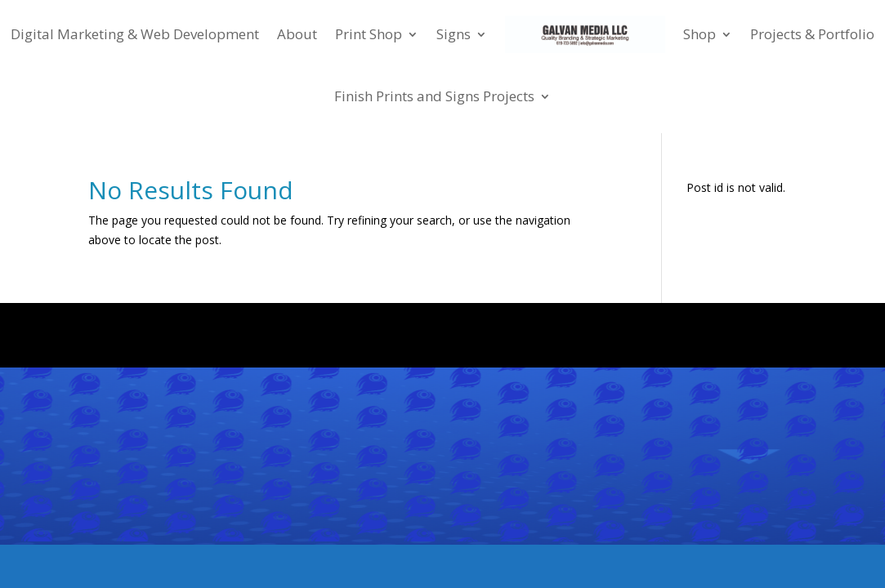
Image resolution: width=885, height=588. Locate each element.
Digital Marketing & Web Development (135, 34)
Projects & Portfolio (812, 34)
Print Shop (369, 34)
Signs (454, 34)
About (297, 34)
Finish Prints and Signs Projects (434, 96)
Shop (700, 34)
